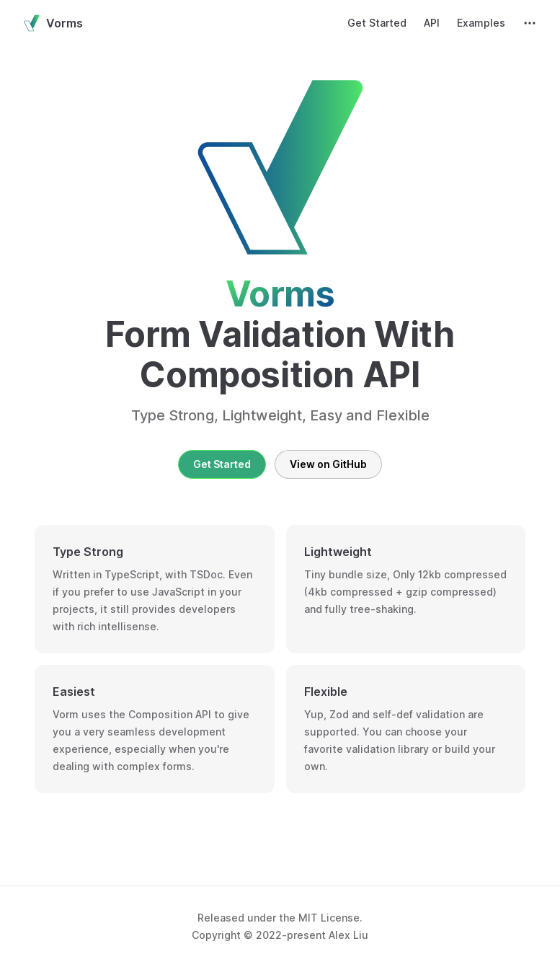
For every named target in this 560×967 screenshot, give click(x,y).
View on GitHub (328, 464)
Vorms (53, 23)
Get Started (222, 464)
